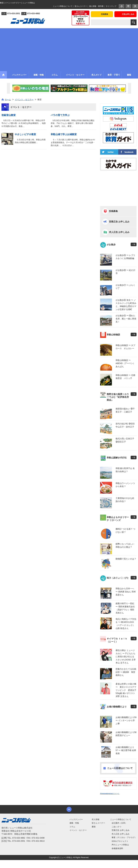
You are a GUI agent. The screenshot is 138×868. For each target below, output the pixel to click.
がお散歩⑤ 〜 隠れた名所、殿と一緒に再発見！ (126, 319)
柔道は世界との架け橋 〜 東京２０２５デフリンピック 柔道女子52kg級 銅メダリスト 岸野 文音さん (126, 690)
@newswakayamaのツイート (110, 794)
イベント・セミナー (78, 830)
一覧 (134, 244)
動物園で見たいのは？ (126, 559)
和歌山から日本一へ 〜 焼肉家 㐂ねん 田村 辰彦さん (126, 592)
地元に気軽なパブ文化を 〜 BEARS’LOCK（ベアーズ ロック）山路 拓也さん (126, 624)
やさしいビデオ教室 (25, 134)
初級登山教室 (9, 115)
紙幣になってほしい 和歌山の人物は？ (125, 545)
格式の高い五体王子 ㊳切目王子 (125, 440)
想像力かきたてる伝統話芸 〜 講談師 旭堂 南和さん (126, 672)
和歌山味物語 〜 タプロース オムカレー (125, 347)
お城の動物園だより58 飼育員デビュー (126, 734)
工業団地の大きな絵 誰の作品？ (125, 500)
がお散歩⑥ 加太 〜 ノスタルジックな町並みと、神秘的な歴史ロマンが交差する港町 (126, 305)
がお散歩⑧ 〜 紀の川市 (125, 272)
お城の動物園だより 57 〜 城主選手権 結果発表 (126, 750)
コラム (72, 827)
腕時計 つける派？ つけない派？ (125, 530)
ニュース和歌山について (63, 6)
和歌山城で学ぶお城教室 (64, 134)
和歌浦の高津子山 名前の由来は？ (125, 470)
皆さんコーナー (81, 6)
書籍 (94, 827)
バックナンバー (76, 819)
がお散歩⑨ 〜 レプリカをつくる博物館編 (125, 257)
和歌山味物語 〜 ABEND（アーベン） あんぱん (126, 363)
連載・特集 (74, 823)
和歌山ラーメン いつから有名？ (125, 485)
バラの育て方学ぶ (60, 115)
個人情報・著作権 (96, 6)
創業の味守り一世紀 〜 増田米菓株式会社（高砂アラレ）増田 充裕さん (125, 608)
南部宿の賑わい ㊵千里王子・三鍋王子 (125, 410)
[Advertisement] (69, 49)
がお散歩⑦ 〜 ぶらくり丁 (125, 287)
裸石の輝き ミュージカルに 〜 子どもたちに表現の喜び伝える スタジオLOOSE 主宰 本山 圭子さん (126, 657)
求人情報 (96, 819)
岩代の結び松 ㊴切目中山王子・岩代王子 (125, 425)
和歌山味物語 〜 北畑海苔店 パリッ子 (125, 377)
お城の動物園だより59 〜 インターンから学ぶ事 (126, 720)
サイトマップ (111, 6)
